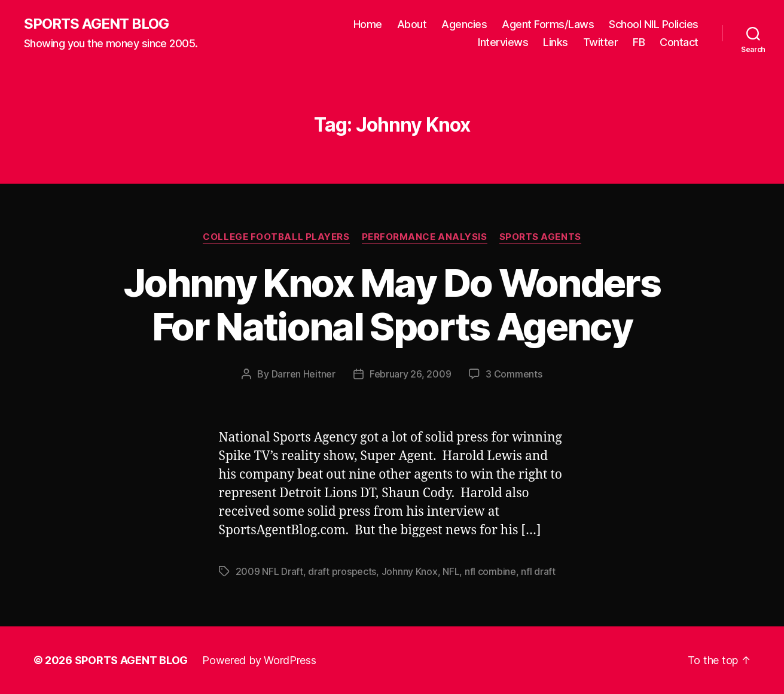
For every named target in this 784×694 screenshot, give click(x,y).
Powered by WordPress (259, 660)
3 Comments (514, 374)
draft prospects (342, 571)
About (412, 24)
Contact (679, 42)
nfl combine (490, 571)
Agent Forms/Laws (548, 24)
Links (556, 42)
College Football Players (276, 237)
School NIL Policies (654, 24)
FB (639, 42)
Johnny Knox (410, 571)
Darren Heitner (303, 374)
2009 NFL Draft (269, 571)
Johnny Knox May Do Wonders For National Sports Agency (392, 305)
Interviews (503, 42)
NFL (451, 571)
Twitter (601, 42)
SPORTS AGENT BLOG (96, 24)
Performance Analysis (425, 237)
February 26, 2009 (410, 374)
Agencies (464, 24)
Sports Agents (540, 237)
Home (368, 24)
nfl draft (538, 571)
